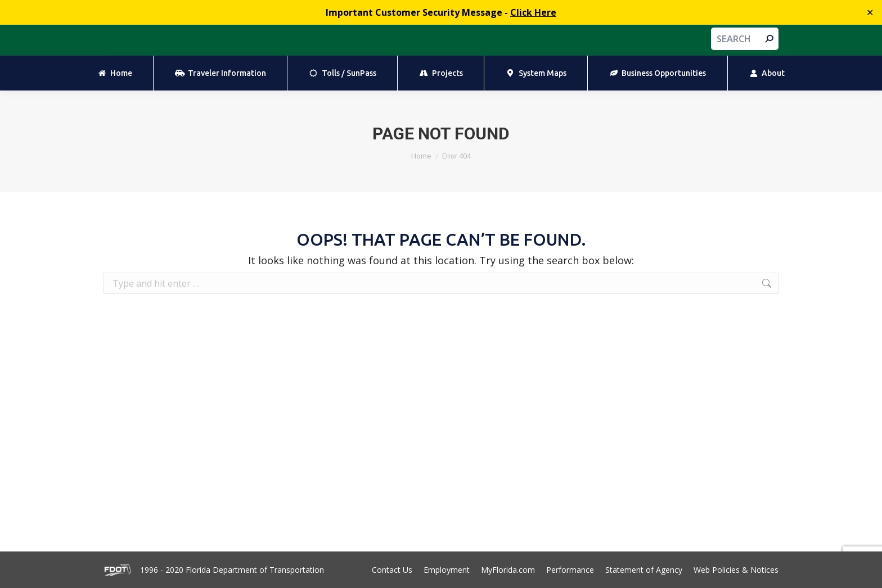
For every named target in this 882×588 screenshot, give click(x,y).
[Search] (745, 39)
